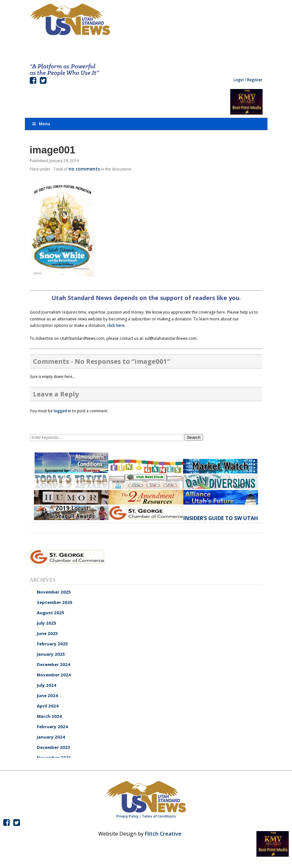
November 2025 (54, 592)
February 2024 (52, 727)
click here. (116, 325)
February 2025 (52, 644)
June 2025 (47, 633)
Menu (41, 124)
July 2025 (47, 623)
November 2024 (54, 675)
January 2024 (51, 737)
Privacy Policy (127, 816)
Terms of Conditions (159, 816)
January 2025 (51, 654)
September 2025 (55, 602)
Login (239, 80)
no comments (84, 169)
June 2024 (47, 696)
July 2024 (47, 685)
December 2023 (54, 747)
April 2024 (48, 706)
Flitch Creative (163, 834)
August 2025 (51, 613)
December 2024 (54, 664)
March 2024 (49, 716)
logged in (62, 411)
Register (255, 80)
